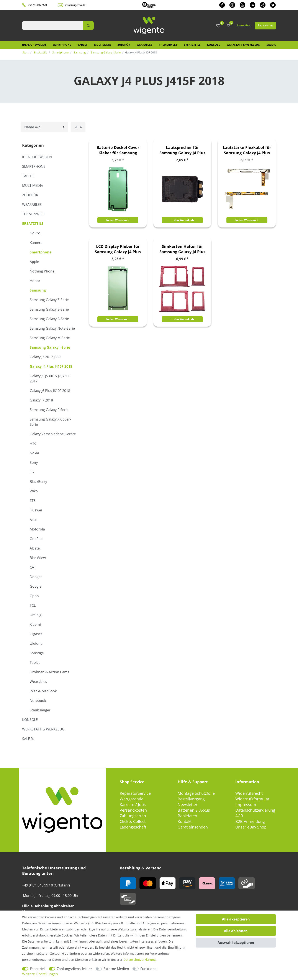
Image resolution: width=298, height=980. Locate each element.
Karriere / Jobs (133, 804)
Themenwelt (168, 45)
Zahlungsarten (133, 816)
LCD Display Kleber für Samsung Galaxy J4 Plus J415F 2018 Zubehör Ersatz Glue (118, 249)
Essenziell (38, 969)
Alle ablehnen (236, 931)
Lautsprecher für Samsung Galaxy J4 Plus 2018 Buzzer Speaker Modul (182, 150)
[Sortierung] (44, 127)
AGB (239, 816)
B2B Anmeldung (250, 821)
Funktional (149, 969)
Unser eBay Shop (251, 827)
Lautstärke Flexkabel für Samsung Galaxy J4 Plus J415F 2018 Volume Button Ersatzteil (247, 150)
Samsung (79, 52)
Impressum (246, 804)
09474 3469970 (37, 5)
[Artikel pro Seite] (78, 127)
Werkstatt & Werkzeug (243, 45)
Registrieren (265, 25)
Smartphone (62, 45)
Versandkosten (133, 810)
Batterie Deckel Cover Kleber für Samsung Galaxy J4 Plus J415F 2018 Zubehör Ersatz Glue (118, 150)
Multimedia (102, 45)
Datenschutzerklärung (255, 810)
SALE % (271, 45)
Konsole (214, 45)
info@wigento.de (75, 5)
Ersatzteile (192, 45)
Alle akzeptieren (236, 919)
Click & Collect (133, 821)
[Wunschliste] (218, 26)
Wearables (144, 45)
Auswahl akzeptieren (236, 943)
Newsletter (187, 804)
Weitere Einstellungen (40, 974)
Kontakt (185, 821)
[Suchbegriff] (52, 26)
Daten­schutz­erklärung (140, 960)
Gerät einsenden (193, 827)
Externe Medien (116, 969)
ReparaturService (135, 793)
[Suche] (88, 26)
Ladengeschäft (133, 827)
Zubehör (124, 45)
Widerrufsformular (252, 799)
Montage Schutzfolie (196, 793)
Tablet (83, 45)
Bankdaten (187, 816)
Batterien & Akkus (194, 810)
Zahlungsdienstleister (74, 969)
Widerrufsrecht (249, 793)
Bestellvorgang (191, 799)
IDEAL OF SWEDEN (34, 45)
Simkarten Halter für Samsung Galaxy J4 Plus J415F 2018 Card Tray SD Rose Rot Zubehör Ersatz (182, 249)
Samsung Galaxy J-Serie (105, 52)
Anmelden (244, 25)
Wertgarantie (132, 799)
